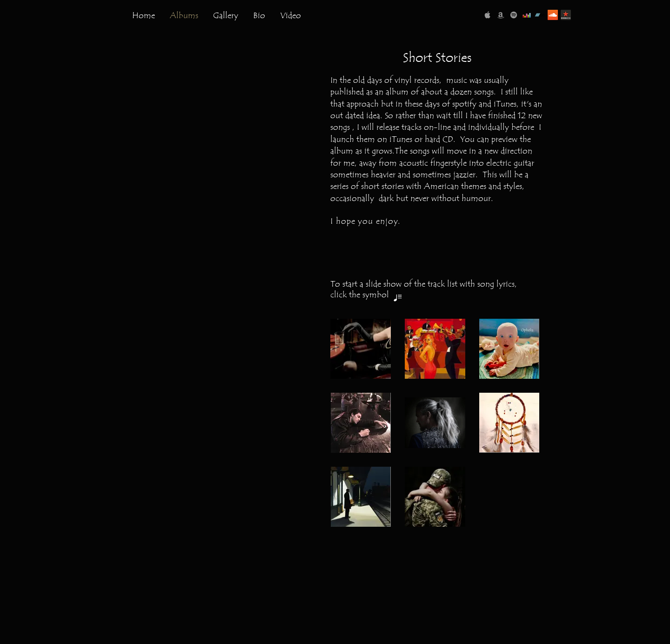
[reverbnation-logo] (566, 15)
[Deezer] (527, 15)
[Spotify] (514, 15)
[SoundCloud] (553, 15)
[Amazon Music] (501, 15)
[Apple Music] (488, 15)
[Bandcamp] (540, 15)
